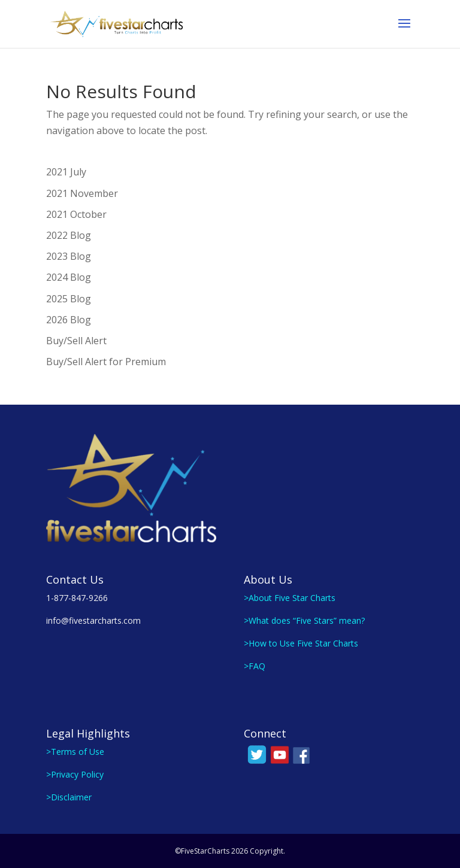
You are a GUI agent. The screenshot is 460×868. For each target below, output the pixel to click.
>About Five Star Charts (290, 598)
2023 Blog (69, 256)
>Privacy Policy (75, 774)
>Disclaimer (69, 797)
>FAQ (255, 666)
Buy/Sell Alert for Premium (106, 362)
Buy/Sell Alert (76, 341)
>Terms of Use (75, 752)
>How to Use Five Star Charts (301, 643)
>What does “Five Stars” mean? (304, 620)
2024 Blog (69, 277)
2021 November (82, 193)
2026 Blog (69, 320)
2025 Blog (69, 299)
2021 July (66, 172)
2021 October (76, 214)
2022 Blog (69, 235)
